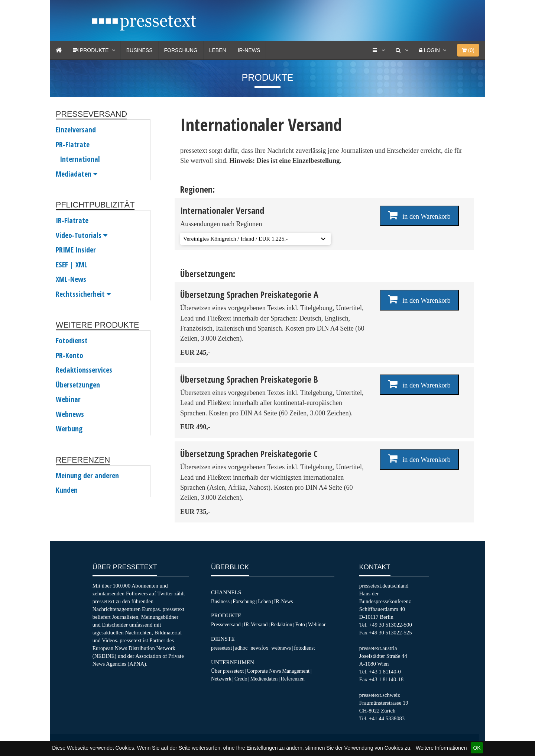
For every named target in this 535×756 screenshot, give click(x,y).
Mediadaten (77, 174)
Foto (300, 624)
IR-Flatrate (72, 221)
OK (477, 748)
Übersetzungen (78, 385)
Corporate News (264, 671)
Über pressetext (227, 671)
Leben (218, 50)
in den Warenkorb (419, 215)
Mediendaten (264, 679)
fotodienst (304, 648)
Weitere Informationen (441, 748)
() (468, 50)
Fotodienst (72, 341)
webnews (281, 648)
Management (296, 671)
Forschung (181, 50)
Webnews (70, 414)
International (80, 159)
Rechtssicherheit (83, 294)
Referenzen (293, 679)
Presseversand (226, 624)
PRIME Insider (76, 250)
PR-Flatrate (73, 145)
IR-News (249, 50)
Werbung (69, 429)
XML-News (71, 279)
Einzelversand (76, 130)
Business (140, 50)
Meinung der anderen (87, 476)
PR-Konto (69, 356)
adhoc (241, 648)
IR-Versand (256, 624)
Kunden (67, 490)
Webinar (68, 399)
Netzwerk (221, 679)
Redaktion (282, 624)
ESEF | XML (72, 265)
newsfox (260, 648)
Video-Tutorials (82, 235)
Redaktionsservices (84, 370)
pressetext (221, 648)
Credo (241, 679)
